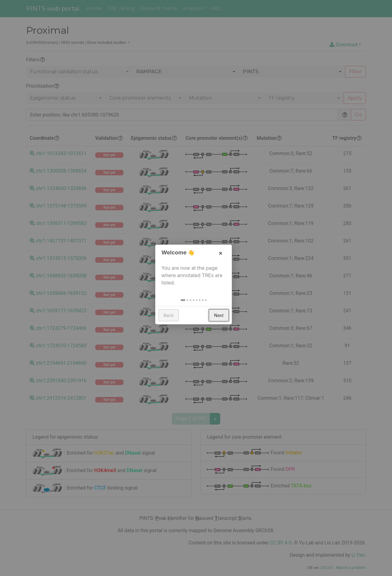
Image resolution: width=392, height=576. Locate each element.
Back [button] (171, 319)
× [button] (223, 257)
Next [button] (221, 319)
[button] (185, 304)
